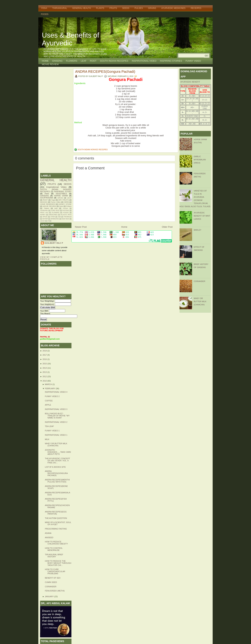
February (50, 388)
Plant (47, 194)
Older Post (167, 227)
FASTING (66, 210)
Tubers (46, 208)
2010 (45, 381)
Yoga (53, 200)
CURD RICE (55, 210)
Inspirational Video (56, 187)
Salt (59, 217)
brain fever (65, 219)
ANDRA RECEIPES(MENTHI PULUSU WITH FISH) (57, 481)
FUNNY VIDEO (193, 61)
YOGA (44, 8)
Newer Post (81, 227)
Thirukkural (68, 217)
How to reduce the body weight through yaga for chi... (58, 563)
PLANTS (100, 8)
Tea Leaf (49, 426)
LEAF (84, 61)
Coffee (49, 401)
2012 (45, 376)
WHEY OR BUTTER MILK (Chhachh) (56, 445)
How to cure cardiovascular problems (55, 571)
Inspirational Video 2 (56, 422)
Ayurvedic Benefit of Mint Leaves (202, 216)
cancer (42, 221)
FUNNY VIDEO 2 (52, 396)
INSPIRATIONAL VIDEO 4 (56, 392)
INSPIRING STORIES (171, 61)
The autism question (56, 518)
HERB (66, 202)
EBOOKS (44, 202)
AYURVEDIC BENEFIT (190, 82)
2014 (45, 368)
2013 (45, 372)
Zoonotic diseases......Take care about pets (58, 452)
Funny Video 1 (52, 431)
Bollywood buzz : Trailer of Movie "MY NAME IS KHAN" (57, 416)
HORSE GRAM (61, 196)
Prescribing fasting (56, 529)
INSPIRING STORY (63, 191)
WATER (45, 219)
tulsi (56, 208)
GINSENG (57, 61)
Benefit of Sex (53, 578)
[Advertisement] (56, 120)
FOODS (45, 14)
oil (48, 221)
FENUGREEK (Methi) (55, 591)
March (49, 384)
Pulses (69, 206)
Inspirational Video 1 (56, 435)
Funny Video (56, 202)
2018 (45, 351)
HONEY (43, 215)
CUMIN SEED (51, 582)
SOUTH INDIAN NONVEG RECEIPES (93, 150)
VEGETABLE (61, 194)
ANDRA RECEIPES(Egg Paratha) (56, 513)
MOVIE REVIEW (50, 64)
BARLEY (197, 230)
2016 (45, 359)
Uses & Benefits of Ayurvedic (71, 39)
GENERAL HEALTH (81, 8)
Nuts (61, 206)
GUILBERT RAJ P (54, 243)
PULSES (139, 8)
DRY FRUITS (64, 200)
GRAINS (152, 8)
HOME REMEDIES (47, 204)
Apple (48, 405)
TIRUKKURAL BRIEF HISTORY (54, 556)
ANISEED (49, 537)
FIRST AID (44, 213)
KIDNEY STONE (65, 204)
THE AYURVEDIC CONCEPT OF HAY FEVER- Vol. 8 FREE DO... (57, 461)
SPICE (45, 217)
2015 (45, 364)
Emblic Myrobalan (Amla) (200, 160)
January (50, 596)
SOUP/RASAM (46, 198)
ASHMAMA (44, 210)
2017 (45, 355)
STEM (53, 217)
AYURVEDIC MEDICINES (173, 8)
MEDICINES (53, 215)
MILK (47, 439)
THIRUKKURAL (60, 8)
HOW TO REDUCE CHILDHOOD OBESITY (56, 543)
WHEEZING (55, 219)
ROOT (93, 61)
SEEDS (126, 8)
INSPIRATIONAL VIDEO (144, 61)
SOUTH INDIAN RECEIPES (114, 61)
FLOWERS (72, 61)
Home (45, 61)
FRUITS (113, 8)
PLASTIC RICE (66, 215)
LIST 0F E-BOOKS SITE (55, 467)
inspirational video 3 (56, 409)
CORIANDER (51, 587)
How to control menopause (54, 549)
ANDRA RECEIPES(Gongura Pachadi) (56, 473)
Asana (48, 533)
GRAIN (60, 198)
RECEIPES (196, 8)
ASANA (65, 208)
